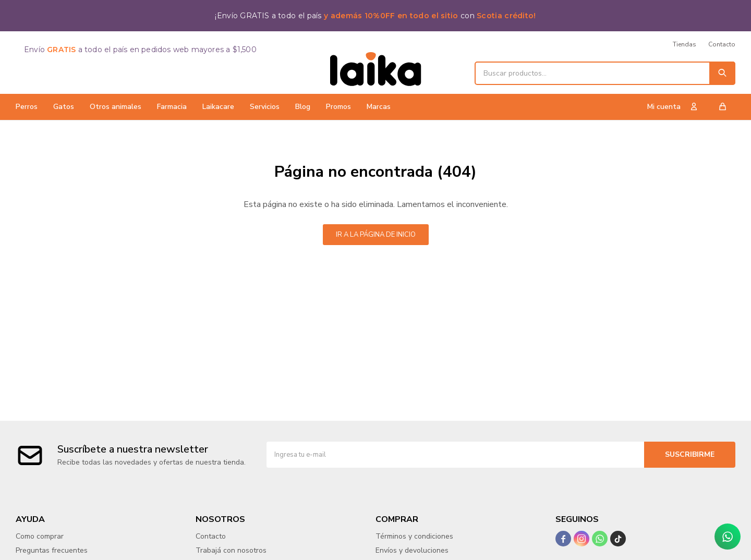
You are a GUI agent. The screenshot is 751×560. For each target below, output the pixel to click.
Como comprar (40, 536)
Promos (338, 107)
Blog (303, 107)
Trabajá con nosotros (231, 550)
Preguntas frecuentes (52, 550)
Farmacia (172, 107)
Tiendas (685, 44)
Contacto (722, 44)
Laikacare (218, 107)
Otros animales (116, 107)
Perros (27, 107)
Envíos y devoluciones (412, 550)
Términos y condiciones (414, 536)
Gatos (64, 107)
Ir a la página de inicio (376, 235)
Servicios (265, 107)
